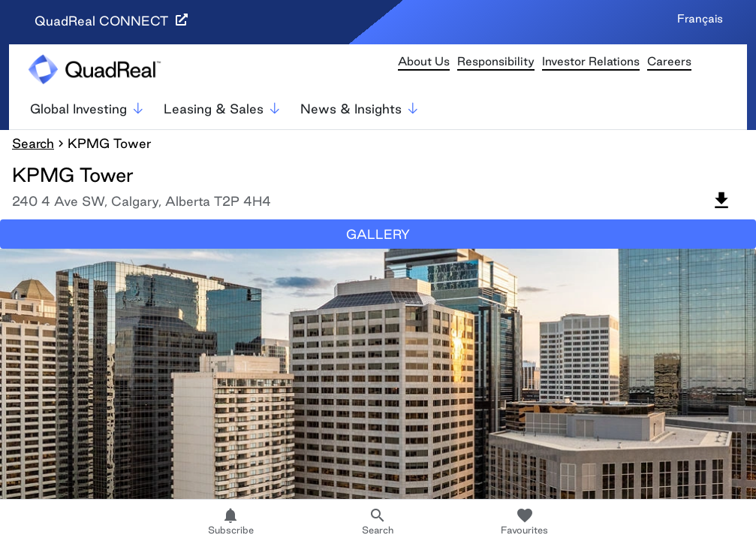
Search (33, 143)
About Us (424, 61)
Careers (669, 61)
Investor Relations (591, 61)
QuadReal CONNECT (111, 21)
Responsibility (496, 61)
